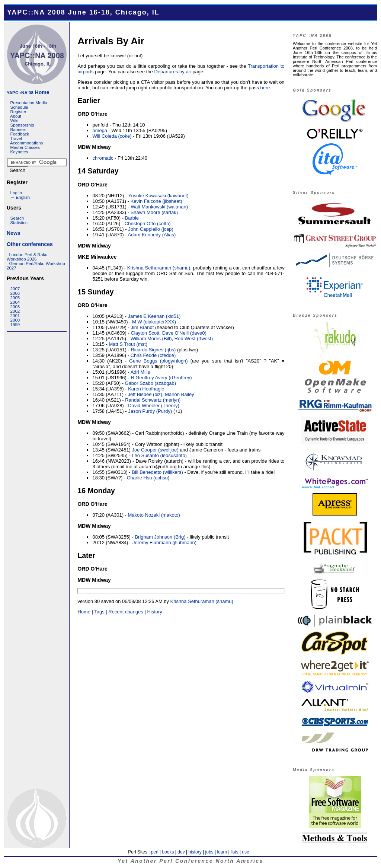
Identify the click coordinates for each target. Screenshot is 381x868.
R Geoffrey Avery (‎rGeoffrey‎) (161, 378)
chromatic (103, 158)
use (245, 852)
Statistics (19, 223)
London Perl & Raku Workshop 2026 (27, 257)
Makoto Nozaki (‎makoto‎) (154, 515)
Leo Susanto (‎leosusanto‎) (159, 455)
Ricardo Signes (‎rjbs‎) (153, 350)
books (168, 852)
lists (235, 852)
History (154, 612)
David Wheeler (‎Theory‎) (154, 406)
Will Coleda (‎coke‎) (112, 136)
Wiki (15, 121)
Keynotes (19, 152)
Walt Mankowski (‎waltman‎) (159, 207)
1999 (15, 325)
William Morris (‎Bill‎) (151, 339)
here (265, 88)
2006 (15, 293)
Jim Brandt (142, 327)
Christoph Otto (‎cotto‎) (148, 224)
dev (181, 852)
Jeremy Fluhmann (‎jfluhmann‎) (164, 542)
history (195, 852)
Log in (16, 193)
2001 (15, 316)
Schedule (19, 107)
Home (28, 92)
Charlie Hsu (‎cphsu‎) (148, 478)
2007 (15, 289)
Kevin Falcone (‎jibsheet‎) (156, 201)
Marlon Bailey (179, 394)
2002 (15, 311)
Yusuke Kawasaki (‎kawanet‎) (159, 196)
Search (17, 218)
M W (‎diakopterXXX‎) (154, 322)
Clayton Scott (145, 333)
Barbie (132, 218)
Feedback (20, 134)
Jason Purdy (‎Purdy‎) (150, 411)
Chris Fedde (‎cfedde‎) (153, 355)
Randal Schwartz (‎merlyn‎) (153, 400)
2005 (15, 298)
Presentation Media (29, 103)
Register (18, 112)
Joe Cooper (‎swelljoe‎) (155, 450)
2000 (15, 320)
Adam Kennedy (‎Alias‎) (152, 235)
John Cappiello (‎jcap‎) (151, 229)
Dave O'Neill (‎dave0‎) (184, 333)
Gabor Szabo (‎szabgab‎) (151, 383)
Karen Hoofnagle (146, 389)
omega (100, 130)
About (16, 116)
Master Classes (25, 147)
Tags (99, 612)
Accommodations (26, 143)
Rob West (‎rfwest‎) (194, 339)
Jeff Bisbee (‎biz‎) (145, 394)
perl (155, 852)
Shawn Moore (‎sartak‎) (154, 212)
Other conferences (30, 244)
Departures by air (172, 72)
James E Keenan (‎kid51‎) (154, 316)
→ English (20, 197)
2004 (15, 302)
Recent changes (126, 612)
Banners (18, 130)
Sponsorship (22, 125)
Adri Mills (140, 372)
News (14, 233)
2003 (15, 307)
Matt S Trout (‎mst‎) (128, 344)
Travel (16, 138)
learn (222, 852)
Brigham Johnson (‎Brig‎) (160, 537)
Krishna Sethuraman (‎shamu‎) (159, 268)
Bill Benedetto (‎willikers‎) (157, 472)
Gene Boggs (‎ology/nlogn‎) (159, 361)
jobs (209, 852)
